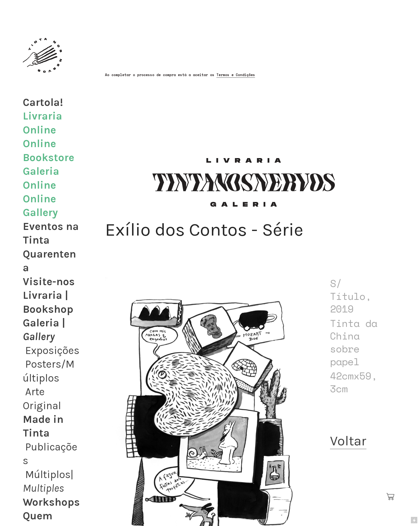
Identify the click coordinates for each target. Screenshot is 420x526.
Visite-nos (49, 282)
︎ (391, 497)
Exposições (52, 350)
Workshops (51, 502)
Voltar (348, 441)
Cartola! (43, 102)
